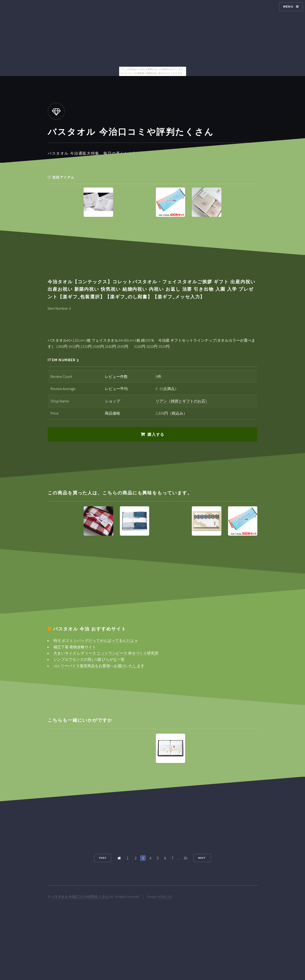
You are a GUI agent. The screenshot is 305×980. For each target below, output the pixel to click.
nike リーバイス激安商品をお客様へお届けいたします (99, 666)
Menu (288, 7)
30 (185, 858)
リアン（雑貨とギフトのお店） (182, 401)
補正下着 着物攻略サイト (75, 647)
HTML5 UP (165, 897)
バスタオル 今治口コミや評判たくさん (80, 897)
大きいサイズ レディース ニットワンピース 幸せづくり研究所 (106, 653)
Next (202, 858)
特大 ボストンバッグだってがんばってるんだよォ (96, 640)
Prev (103, 858)
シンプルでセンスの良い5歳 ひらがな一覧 (89, 659)
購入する (156, 434)
